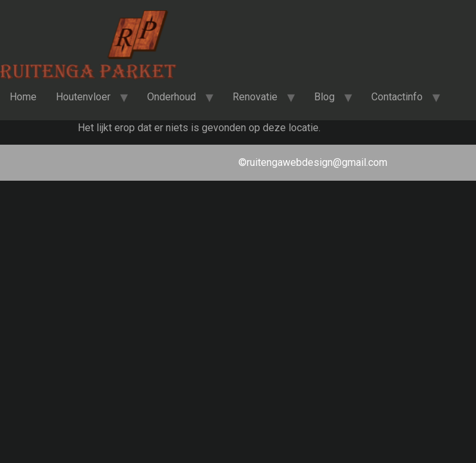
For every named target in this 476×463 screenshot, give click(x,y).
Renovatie (255, 97)
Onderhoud (172, 97)
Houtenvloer (83, 97)
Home (23, 97)
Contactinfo (397, 97)
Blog (324, 97)
